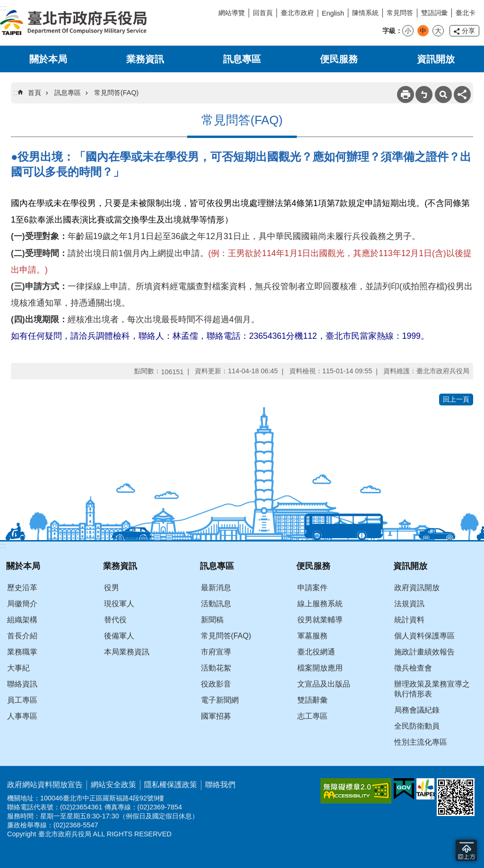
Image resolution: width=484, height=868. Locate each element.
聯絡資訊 (22, 684)
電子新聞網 (220, 700)
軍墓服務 (312, 636)
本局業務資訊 (127, 652)
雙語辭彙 (312, 700)
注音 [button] (424, 95)
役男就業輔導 (320, 620)
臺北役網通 (316, 652)
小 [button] (408, 31)
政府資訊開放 (417, 588)
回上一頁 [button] (456, 399)
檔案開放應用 (320, 668)
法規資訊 (409, 604)
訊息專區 (242, 59)
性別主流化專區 (421, 742)
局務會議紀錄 (417, 710)
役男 (112, 588)
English (333, 13)
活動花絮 (216, 668)
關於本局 (48, 59)
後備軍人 (119, 636)
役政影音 (216, 684)
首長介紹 (22, 636)
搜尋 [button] (443, 95)
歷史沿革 (22, 588)
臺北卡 (466, 13)
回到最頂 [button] (466, 850)
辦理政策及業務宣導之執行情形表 (432, 689)
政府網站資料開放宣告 (45, 785)
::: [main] (16, 92)
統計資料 (409, 620)
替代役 (115, 620)
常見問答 (400, 13)
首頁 (35, 93)
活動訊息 (216, 604)
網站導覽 (232, 13)
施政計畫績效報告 (424, 652)
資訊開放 (436, 59)
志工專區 (312, 716)
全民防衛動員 (417, 726)
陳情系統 (365, 13)
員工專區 (22, 700)
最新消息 (216, 588)
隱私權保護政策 (171, 785)
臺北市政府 (297, 13)
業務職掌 (22, 652)
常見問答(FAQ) (116, 93)
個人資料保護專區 (424, 636)
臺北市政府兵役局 (73, 23)
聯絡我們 (220, 785)
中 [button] (423, 31)
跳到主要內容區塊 (5, 5)
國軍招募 (216, 716)
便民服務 (339, 59)
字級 (389, 31)
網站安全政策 (113, 785)
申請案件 (312, 588)
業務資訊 (145, 59)
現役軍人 (119, 604)
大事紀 (18, 668)
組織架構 (22, 620)
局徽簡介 (22, 604)
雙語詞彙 (434, 13)
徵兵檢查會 (413, 668)
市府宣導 (216, 652)
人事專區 (22, 716)
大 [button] (438, 31)
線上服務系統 (320, 604)
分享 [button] (468, 31)
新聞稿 (212, 620)
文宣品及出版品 (324, 684)
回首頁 (263, 13)
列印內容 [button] (406, 95)
